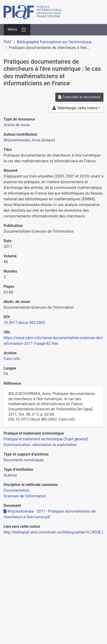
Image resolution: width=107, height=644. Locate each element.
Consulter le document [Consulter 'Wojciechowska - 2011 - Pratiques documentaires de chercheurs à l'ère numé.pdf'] (79, 97)
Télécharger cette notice (75, 108)
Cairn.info (12, 359)
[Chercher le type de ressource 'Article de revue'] (17, 125)
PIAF (8, 42)
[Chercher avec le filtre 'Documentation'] (16, 490)
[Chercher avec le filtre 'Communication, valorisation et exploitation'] (40, 445)
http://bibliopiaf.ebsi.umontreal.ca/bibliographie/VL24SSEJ (53, 532)
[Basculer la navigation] (17, 30)
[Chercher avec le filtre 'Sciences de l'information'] (25, 496)
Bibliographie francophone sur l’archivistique (54, 42)
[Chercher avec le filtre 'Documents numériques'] (24, 460)
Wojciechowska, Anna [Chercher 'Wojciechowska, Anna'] (22, 140)
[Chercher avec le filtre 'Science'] (10, 475)
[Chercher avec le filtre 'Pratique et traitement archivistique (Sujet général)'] (46, 439)
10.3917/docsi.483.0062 (24, 323)
